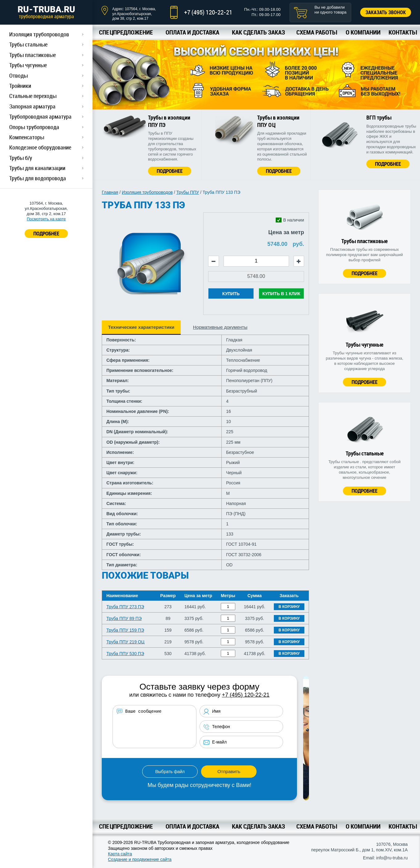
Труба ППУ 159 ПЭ (125, 630)
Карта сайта (120, 854)
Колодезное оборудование (40, 147)
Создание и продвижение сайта (140, 859)
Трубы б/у (21, 158)
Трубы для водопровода (38, 178)
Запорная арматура (32, 106)
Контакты (403, 32)
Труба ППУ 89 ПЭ (124, 618)
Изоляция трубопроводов (39, 34)
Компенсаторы (27, 137)
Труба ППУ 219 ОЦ (125, 642)
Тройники (20, 86)
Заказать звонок (386, 12)
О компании (363, 32)
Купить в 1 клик (281, 294)
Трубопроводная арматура (40, 116)
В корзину (289, 607)
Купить (231, 294)
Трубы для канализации (37, 168)
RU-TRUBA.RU (46, 12)
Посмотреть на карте (46, 219)
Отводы (19, 75)
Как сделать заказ (258, 32)
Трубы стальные (28, 44)
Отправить (229, 771)
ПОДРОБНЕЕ (46, 233)
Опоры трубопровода (34, 127)
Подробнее (170, 171)
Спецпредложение (126, 32)
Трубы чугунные (28, 65)
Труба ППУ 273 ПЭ (125, 607)
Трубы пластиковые (33, 55)
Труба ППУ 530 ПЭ (125, 654)
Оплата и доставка (192, 32)
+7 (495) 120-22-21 (208, 12)
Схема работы (317, 32)
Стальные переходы (33, 96)
